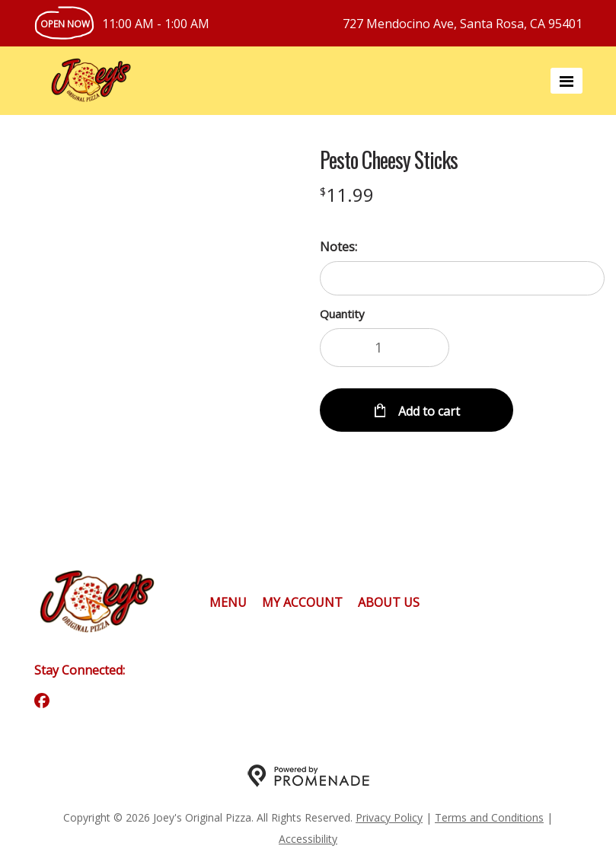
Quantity (342, 314)
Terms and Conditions (489, 817)
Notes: (338, 247)
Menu (228, 602)
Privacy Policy (389, 817)
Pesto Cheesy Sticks (389, 160)
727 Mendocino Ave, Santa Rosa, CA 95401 (463, 24)
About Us (389, 602)
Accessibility (308, 839)
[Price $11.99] (347, 195)
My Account (302, 602)
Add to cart (428, 411)
